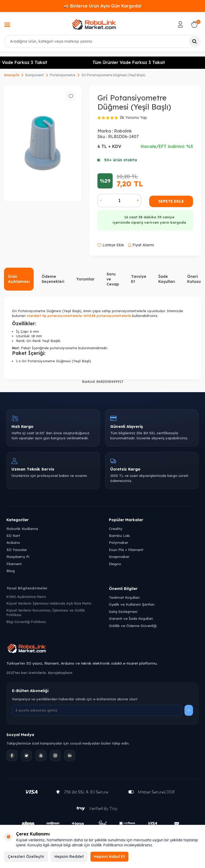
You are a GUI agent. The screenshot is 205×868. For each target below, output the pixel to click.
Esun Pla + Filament (126, 550)
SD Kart (13, 535)
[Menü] (7, 25)
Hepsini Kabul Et (109, 857)
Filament (14, 564)
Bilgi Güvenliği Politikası (26, 622)
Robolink (123, 131)
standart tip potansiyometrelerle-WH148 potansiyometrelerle (79, 316)
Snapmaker (119, 556)
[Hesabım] (180, 25)
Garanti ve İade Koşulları (131, 618)
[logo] (94, 25)
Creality (116, 529)
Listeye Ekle (111, 245)
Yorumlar (85, 279)
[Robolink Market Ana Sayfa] (102, 649)
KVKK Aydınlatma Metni (26, 597)
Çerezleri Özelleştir (26, 857)
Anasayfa (12, 75)
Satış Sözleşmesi (123, 611)
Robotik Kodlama (22, 529)
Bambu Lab (119, 535)
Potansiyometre (63, 75)
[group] (43, 143)
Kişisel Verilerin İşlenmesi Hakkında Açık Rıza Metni (49, 603)
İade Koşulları (167, 279)
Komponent (35, 75)
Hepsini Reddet (69, 857)
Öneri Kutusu (194, 279)
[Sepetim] (194, 25)
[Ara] (194, 41)
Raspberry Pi (18, 556)
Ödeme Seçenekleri (53, 279)
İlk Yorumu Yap (133, 118)
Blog (11, 571)
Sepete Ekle (171, 201)
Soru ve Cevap (113, 279)
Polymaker (119, 542)
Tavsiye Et (139, 279)
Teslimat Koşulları (124, 597)
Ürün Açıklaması (19, 279)
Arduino (13, 542)
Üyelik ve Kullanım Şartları (132, 604)
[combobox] (102, 41)
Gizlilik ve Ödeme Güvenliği (133, 626)
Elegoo (115, 564)
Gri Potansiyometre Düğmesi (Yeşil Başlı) (113, 75)
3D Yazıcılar (17, 550)
